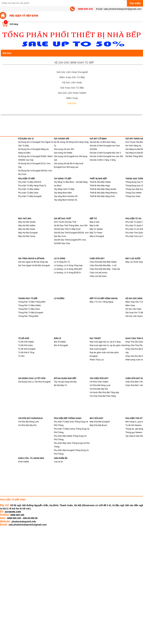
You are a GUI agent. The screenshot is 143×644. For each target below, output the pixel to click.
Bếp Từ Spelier (96, 229)
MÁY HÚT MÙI (25, 219)
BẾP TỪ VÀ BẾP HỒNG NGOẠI (104, 298)
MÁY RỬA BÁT (97, 418)
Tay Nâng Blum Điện (63, 193)
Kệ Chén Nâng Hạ (133, 146)
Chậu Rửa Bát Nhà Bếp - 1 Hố (103, 265)
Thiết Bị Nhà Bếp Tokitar (100, 182)
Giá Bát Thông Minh (134, 156)
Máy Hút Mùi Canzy (27, 236)
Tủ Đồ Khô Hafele (26, 342)
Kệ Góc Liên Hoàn (72, 82)
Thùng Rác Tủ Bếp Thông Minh (32, 302)
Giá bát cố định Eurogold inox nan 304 (106, 156)
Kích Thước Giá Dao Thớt (65, 222)
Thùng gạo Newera (134, 432)
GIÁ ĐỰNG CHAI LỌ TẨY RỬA (32, 378)
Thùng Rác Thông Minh (28, 316)
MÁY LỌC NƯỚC (133, 259)
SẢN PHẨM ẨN (61, 458)
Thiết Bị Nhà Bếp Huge (100, 186)
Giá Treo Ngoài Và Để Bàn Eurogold (34, 265)
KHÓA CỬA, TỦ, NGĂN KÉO (31, 458)
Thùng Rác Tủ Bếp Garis (29, 309)
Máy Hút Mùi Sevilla (27, 222)
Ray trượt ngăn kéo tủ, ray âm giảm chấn (107, 345)
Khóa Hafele (24, 462)
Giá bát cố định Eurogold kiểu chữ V (105, 153)
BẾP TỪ (93, 219)
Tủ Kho (21, 356)
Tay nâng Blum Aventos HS (66, 196)
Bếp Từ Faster (96, 233)
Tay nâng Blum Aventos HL (66, 200)
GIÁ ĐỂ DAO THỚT (63, 219)
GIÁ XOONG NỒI (62, 139)
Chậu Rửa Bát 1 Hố (134, 385)
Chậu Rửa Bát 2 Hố (134, 382)
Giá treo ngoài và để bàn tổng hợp (33, 262)
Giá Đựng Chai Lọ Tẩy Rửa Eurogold (34, 382)
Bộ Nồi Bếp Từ (60, 385)
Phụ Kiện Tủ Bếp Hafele (29, 189)
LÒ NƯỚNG (59, 298)
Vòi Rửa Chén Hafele (99, 382)
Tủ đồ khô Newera (133, 425)
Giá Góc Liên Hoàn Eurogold (72, 72)
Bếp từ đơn (95, 222)
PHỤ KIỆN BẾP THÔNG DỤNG (68, 418)
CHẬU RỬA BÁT (97, 259)
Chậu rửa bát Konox (98, 273)
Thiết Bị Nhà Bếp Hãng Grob (102, 196)
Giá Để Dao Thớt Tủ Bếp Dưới (67, 229)
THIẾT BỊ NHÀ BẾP (98, 179)
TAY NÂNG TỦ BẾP (63, 179)
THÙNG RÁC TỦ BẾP (28, 298)
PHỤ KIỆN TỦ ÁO (133, 219)
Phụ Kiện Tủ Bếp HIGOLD (30, 182)
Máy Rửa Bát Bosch (98, 425)
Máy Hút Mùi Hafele (27, 226)
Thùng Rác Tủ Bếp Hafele (29, 305)
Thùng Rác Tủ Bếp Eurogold (31, 313)
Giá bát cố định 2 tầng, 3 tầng (103, 160)
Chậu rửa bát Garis (98, 276)
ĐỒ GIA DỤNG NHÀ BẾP (65, 378)
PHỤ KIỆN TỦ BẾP (27, 179)
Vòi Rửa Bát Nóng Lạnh (100, 385)
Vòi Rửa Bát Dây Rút (99, 389)
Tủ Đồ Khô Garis (26, 345)
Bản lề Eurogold (61, 345)
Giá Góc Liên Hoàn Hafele (72, 93)
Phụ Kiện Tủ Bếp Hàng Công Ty (32, 186)
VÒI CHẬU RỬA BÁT (99, 378)
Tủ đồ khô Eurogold (27, 349)
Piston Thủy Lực (97, 360)
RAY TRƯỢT (95, 338)
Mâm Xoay (72, 98)
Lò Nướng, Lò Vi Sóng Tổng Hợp (68, 265)
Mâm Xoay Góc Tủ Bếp (72, 77)
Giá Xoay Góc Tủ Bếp (72, 88)
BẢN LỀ (57, 338)
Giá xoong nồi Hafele (63, 153)
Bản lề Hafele (60, 342)
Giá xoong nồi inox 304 (64, 149)
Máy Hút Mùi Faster (27, 229)
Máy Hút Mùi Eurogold (28, 233)
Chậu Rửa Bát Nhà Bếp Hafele (103, 262)
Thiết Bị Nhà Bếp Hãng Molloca (103, 193)
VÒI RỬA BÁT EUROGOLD (30, 418)
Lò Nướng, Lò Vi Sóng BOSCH (67, 273)
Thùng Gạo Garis (133, 196)
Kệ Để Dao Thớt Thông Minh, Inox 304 (71, 226)
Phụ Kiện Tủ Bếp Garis (28, 193)
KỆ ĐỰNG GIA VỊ (26, 139)
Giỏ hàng (14, 24)
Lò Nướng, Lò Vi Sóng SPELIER (68, 269)
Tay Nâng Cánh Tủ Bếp (64, 189)
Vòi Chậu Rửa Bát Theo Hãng (103, 396)
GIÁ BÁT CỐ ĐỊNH (98, 139)
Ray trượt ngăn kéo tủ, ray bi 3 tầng (105, 342)
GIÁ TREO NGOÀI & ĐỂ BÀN (31, 259)
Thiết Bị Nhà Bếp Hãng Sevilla (103, 189)
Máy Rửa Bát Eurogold (100, 422)
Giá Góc (72, 103)
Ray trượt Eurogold (98, 349)
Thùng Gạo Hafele (133, 193)
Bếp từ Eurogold (97, 236)
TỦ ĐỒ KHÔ (24, 338)
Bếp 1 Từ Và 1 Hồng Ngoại (102, 302)
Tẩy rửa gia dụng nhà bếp (65, 382)
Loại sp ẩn (58, 462)
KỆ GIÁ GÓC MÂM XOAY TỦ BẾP (74, 63)
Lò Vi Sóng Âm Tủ (62, 262)
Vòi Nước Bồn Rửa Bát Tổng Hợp (104, 392)
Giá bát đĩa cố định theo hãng (103, 142)
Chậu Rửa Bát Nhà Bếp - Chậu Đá (105, 269)
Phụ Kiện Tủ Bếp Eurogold (30, 196)
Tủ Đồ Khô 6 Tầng (26, 353)
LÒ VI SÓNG (60, 259)
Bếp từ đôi (94, 226)
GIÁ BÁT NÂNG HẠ (134, 139)
